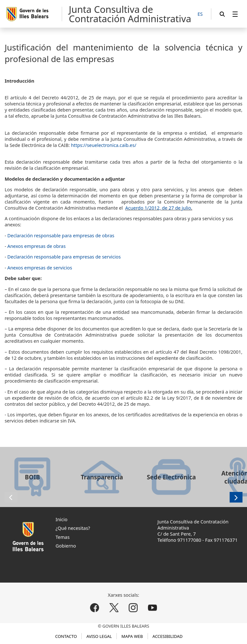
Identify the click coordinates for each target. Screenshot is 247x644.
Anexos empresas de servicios (40, 268)
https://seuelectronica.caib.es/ (104, 145)
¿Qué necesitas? (73, 528)
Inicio (62, 519)
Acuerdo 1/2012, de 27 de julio (158, 208)
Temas (63, 537)
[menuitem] (235, 14)
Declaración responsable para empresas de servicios (64, 257)
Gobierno (66, 546)
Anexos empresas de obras (37, 246)
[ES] (200, 14)
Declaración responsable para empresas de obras (61, 236)
